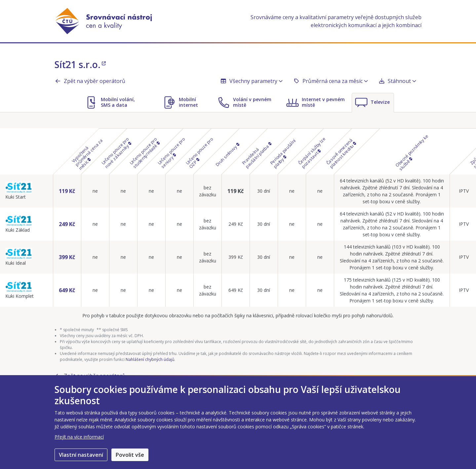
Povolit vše (130, 455)
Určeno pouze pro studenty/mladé (144, 153)
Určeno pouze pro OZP (199, 153)
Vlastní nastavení (81, 455)
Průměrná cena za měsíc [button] (331, 81)
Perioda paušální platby (283, 153)
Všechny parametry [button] (251, 81)
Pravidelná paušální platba (257, 155)
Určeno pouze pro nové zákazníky (116, 153)
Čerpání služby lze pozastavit (312, 152)
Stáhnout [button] (397, 81)
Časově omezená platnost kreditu (341, 153)
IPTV (464, 191)
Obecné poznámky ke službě (412, 152)
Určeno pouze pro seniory (171, 153)
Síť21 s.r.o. (80, 64)
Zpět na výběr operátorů (90, 81)
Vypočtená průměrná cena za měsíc (87, 154)
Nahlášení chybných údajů (150, 359)
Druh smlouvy (227, 155)
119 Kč (67, 191)
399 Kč (67, 257)
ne (95, 191)
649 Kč (67, 290)
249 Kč (67, 224)
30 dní (264, 191)
